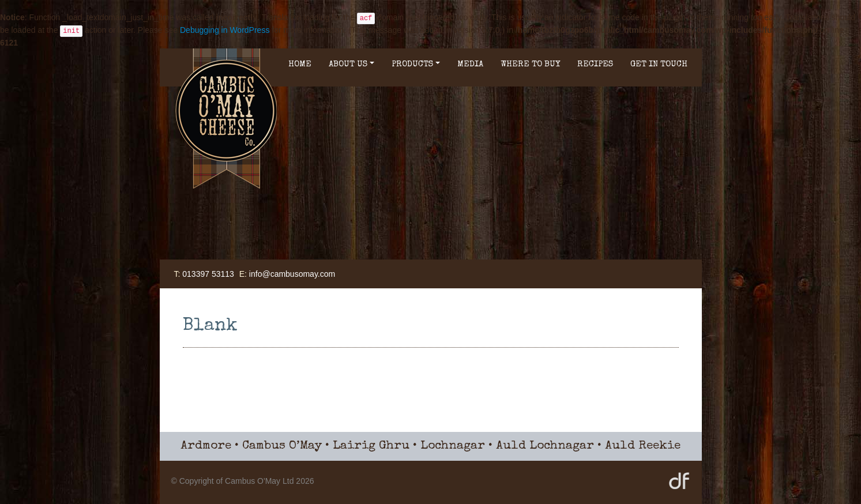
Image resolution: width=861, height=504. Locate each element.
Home (300, 64)
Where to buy (530, 64)
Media (470, 64)
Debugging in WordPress (225, 30)
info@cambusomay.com (292, 274)
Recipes (595, 64)
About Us (351, 64)
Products (416, 64)
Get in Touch (659, 64)
